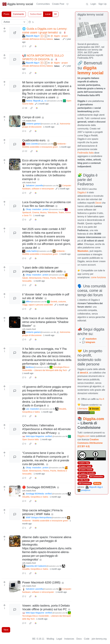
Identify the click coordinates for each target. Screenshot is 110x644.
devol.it (84, 373)
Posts (6, 14)
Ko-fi (102, 399)
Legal (59, 639)
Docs (79, 639)
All (55, 14)
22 (25, 151)
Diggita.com (94, 419)
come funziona (98, 277)
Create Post (58, 4)
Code (87, 639)
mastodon (91, 339)
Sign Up (102, 4)
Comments (18, 14)
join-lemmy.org (99, 639)
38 (25, 108)
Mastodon (83, 251)
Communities (43, 4)
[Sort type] (15, 22)
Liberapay (82, 409)
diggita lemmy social (18, 4)
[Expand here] (15, 121)
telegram (90, 342)
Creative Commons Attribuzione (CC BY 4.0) (90, 443)
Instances (69, 639)
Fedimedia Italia (86, 153)
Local (48, 14)
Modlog (97, 483)
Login (93, 4)
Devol (98, 203)
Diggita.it (82, 192)
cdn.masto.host (29, 121)
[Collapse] (80, 19)
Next (6, 630)
